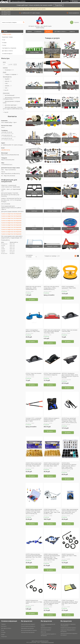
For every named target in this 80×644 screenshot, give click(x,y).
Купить (33, 300)
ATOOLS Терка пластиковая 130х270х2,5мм (69, 331)
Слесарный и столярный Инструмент (70, 52)
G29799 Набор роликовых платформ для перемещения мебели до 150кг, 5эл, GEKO (34, 556)
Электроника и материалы (34, 176)
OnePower (34, 211)
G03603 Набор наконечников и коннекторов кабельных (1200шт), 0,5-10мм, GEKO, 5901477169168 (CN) (34, 512)
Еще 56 (6, 112)
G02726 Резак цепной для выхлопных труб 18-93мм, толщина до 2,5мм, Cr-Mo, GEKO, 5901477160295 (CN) (69, 420)
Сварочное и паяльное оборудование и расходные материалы (70, 192)
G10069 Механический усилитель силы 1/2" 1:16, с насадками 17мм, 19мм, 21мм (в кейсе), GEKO (52, 512)
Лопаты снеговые (34, 246)
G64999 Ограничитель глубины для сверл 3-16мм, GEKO (69, 556)
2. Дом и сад (52, 123)
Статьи (4, 45)
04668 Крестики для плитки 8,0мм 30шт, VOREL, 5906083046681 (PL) (33, 288)
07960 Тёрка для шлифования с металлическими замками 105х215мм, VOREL (52, 331)
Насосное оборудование (70, 70)
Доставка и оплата (7, 51)
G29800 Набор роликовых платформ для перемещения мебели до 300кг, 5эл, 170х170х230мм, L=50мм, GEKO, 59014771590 (52, 557)
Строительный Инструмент (34, 88)
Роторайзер (70, 229)
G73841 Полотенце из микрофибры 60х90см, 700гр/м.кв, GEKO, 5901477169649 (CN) (70, 603)
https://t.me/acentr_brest (8, 160)
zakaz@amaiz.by (6, 150)
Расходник (34, 70)
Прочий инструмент (34, 105)
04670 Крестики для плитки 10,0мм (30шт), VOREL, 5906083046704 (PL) (51, 288)
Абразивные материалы (34, 123)
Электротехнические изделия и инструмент (70, 157)
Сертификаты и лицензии (9, 48)
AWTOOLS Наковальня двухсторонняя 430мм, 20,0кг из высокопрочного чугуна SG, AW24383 (70, 375)
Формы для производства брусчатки (34, 193)
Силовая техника (52, 211)
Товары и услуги (7, 34)
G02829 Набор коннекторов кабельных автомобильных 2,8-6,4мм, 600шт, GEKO (51, 464)
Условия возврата (7, 53)
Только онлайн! (34, 52)
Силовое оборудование (34, 158)
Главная (29, 31)
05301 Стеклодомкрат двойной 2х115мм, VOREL (33, 331)
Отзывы (4, 43)
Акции (3, 634)
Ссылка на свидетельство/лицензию (11, 214)
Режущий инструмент (52, 105)
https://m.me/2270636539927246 (10, 155)
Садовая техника (52, 88)
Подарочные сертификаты (52, 193)
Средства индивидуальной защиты (70, 140)
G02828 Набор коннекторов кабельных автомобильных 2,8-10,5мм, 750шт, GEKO (34, 464)
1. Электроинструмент (52, 70)
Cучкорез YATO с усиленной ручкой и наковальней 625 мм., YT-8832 (33, 420)
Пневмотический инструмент (68, 628)
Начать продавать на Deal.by (18, 1)
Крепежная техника (52, 158)
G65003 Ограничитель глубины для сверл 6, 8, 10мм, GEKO (34, 602)
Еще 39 (6, 90)
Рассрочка (4, 636)
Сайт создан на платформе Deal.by (40, 641)
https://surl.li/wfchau (10, 170)
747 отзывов (66, 1)
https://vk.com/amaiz (9, 176)
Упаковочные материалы (70, 123)
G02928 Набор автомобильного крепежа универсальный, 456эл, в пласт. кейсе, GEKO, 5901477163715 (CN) (69, 466)
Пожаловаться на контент (47, 642)
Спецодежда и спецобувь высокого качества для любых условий (52, 51)
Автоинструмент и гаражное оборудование (70, 104)
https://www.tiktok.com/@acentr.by (10, 174)
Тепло (52, 229)
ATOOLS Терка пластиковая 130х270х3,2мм (34, 374)
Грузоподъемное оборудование (70, 175)
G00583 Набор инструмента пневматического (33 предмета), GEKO (51, 420)
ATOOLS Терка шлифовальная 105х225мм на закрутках (52, 374)
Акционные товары (7, 37)
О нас (4, 40)
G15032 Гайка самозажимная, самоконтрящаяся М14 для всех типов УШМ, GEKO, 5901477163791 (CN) (70, 512)
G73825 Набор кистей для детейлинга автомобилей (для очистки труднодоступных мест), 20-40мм (52, 603)
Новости (72, 31)
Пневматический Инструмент (70, 87)
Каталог (48, 31)
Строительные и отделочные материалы (52, 175)
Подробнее (58, 5)
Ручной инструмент (70, 211)
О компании (38, 31)
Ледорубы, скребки (52, 246)
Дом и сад (43, 632)
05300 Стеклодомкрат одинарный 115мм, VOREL (69, 287)
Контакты (30, 34)
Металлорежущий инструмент (52, 140)
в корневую (70, 246)
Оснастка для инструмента (34, 140)
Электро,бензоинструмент (28, 624)
